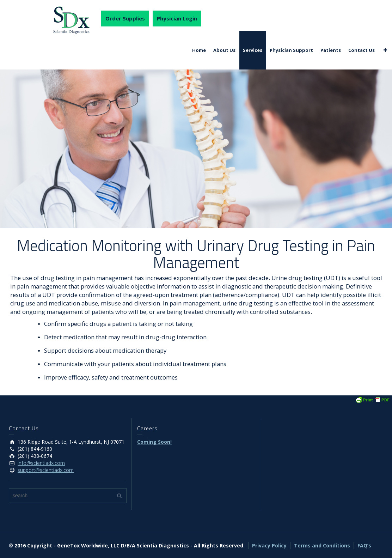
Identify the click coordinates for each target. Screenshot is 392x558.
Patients (331, 50)
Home (199, 50)
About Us (224, 50)
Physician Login (177, 18)
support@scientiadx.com (46, 470)
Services (253, 50)
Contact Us (362, 50)
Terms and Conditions (322, 545)
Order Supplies (125, 18)
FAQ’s (364, 545)
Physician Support (291, 50)
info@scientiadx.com (41, 463)
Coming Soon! (154, 442)
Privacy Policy (269, 545)
